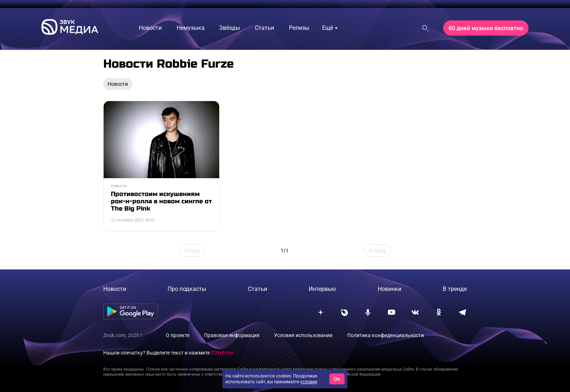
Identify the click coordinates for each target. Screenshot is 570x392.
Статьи (258, 289)
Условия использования (303, 335)
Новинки (390, 289)
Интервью (322, 289)
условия (309, 382)
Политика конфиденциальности (386, 335)
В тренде (455, 289)
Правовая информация (232, 335)
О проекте (178, 335)
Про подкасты (187, 289)
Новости (115, 289)
